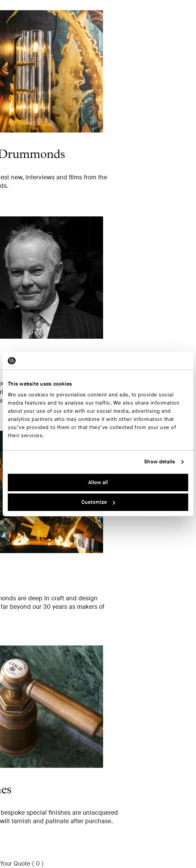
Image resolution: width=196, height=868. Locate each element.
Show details (160, 462)
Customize (98, 502)
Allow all (98, 482)
